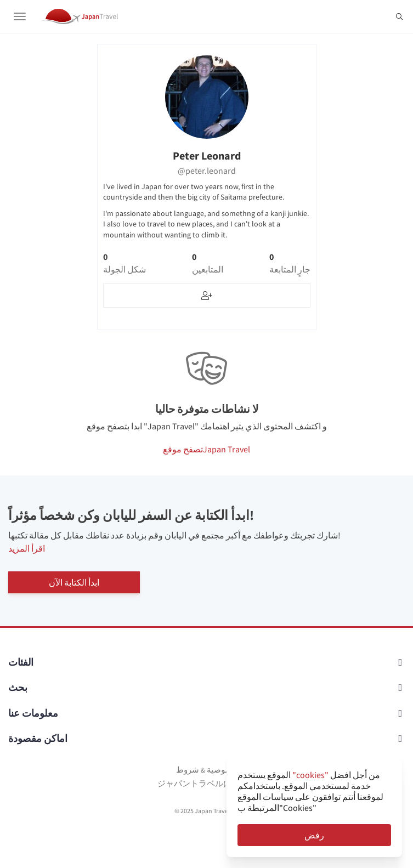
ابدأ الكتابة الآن (74, 582)
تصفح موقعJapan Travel (206, 449)
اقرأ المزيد (27, 548)
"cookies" (310, 775)
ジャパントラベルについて (207, 783)
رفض (314, 835)
